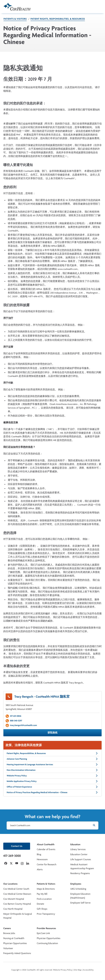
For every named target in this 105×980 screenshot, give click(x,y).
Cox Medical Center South (16, 889)
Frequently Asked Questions (17, 953)
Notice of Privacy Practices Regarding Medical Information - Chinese (52, 792)
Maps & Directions (46, 889)
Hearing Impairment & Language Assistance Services (52, 764)
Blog (39, 854)
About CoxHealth (46, 844)
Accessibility (88, 970)
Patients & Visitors (15, 19)
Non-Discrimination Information (52, 770)
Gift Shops (42, 909)
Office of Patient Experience (52, 787)
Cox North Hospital (13, 909)
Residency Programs (80, 873)
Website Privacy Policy (52, 776)
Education (75, 844)
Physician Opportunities (15, 943)
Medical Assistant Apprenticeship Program (82, 866)
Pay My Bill (42, 894)
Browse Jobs (9, 933)
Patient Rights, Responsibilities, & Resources (58, 19)
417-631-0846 (16, 716)
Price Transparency (46, 914)
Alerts (40, 870)
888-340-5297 (16, 721)
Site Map (78, 970)
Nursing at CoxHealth (14, 938)
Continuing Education (47, 943)
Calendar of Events (46, 849)
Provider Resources (46, 928)
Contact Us (17, 846)
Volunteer (8, 948)
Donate (40, 904)
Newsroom (42, 859)
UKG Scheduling (78, 889)
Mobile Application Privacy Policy (52, 781)
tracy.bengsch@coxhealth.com (23, 725)
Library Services (78, 849)
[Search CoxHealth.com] (52, 825)
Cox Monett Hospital (14, 899)
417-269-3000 (12, 856)
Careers (7, 928)
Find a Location (44, 899)
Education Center (79, 854)
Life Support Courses (81, 859)
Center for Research (47, 864)
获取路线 (52, 733)
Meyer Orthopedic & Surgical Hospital (18, 916)
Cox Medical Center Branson (17, 894)
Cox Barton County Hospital (17, 904)
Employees (76, 884)
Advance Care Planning (52, 759)
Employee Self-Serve (80, 903)
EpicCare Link (43, 933)
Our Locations (10, 884)
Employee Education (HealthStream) (80, 896)
